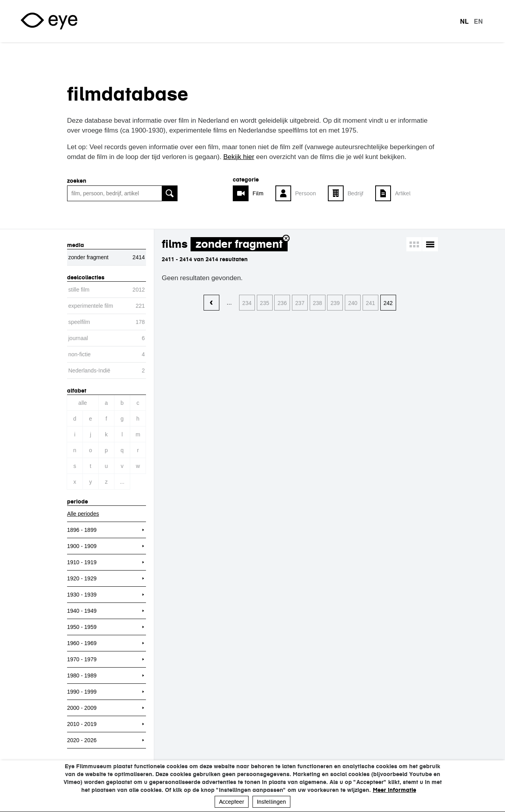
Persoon (306, 193)
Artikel (403, 193)
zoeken (77, 181)
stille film (79, 290)
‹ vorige (211, 303)
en (478, 21)
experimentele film (91, 306)
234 (247, 303)
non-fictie (79, 354)
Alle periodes (83, 514)
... (122, 482)
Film (258, 193)
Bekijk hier (239, 157)
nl (464, 21)
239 (335, 303)
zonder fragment (239, 244)
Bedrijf (355, 193)
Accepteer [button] (232, 802)
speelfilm (79, 322)
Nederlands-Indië (89, 370)
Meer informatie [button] (395, 790)
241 (370, 303)
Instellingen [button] (271, 802)
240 (353, 303)
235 (265, 303)
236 (282, 303)
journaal (78, 338)
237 (300, 303)
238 (317, 303)
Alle (83, 403)
